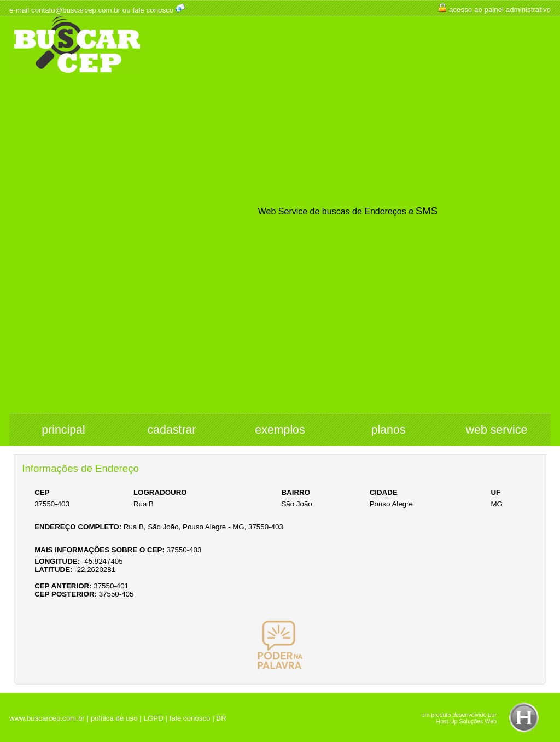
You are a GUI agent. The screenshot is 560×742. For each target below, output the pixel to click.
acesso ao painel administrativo (500, 10)
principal (63, 430)
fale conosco (153, 10)
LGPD (153, 718)
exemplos (280, 430)
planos (389, 430)
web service (497, 430)
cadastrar (172, 430)
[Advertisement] (77, 244)
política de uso (114, 718)
